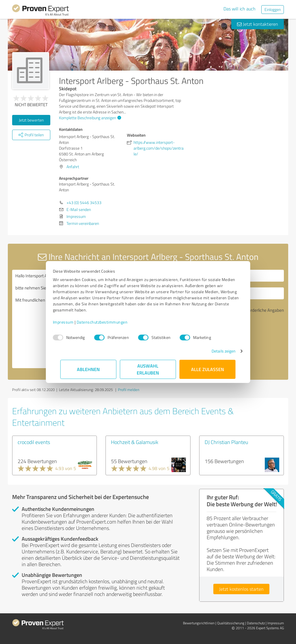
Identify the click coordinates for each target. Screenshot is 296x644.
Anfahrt (73, 167)
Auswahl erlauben (148, 369)
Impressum (71, 322)
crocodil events (34, 442)
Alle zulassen (208, 369)
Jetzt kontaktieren (258, 24)
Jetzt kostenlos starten (241, 589)
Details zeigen (216, 351)
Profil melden (129, 390)
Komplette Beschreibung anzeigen (89, 118)
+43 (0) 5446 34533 (84, 202)
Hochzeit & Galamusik (135, 442)
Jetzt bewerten (31, 120)
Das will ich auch (239, 9)
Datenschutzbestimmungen (110, 322)
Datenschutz (256, 623)
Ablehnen (89, 369)
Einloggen (273, 9)
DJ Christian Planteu (226, 442)
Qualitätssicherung (231, 623)
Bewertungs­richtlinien (199, 623)
